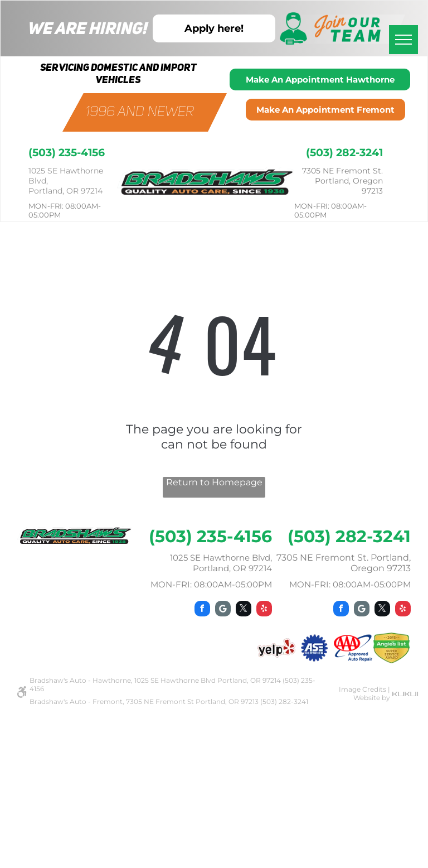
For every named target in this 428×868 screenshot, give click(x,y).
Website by (372, 698)
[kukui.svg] (405, 693)
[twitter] (244, 610)
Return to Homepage (214, 482)
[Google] (223, 610)
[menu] (403, 40)
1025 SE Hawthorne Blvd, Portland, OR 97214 (221, 563)
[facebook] (202, 610)
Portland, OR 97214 (65, 191)
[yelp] (264, 610)
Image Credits (363, 689)
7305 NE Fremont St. (342, 171)
